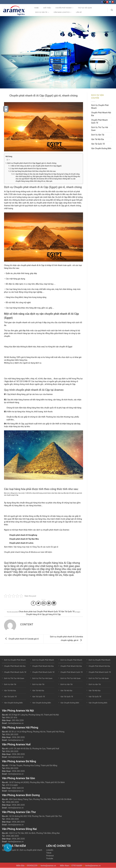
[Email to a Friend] (44, 603)
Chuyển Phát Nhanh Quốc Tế (49, 612)
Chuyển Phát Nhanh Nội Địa (101, 114)
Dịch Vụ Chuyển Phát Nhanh (100, 107)
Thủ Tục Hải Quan (85, 8)
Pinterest (50, 856)
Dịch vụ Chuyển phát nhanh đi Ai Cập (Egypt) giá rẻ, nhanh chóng (32, 163)
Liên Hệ (79, 12)
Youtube (50, 858)
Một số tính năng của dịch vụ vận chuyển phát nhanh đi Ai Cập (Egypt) (36, 166)
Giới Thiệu (47, 8)
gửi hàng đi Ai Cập (53, 614)
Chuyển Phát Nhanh (64, 8)
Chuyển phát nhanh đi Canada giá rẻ (21, 639)
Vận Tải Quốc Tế (68, 612)
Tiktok (49, 853)
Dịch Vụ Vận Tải (42, 12)
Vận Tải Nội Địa (98, 139)
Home (36, 8)
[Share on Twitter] (38, 603)
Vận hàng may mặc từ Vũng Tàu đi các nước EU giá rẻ (36, 547)
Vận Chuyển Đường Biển (101, 148)
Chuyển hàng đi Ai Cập (36, 614)
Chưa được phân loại (28, 612)
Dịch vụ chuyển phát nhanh (31, 850)
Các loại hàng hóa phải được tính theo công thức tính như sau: (34, 171)
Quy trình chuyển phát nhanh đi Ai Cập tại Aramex (29, 169)
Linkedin (50, 850)
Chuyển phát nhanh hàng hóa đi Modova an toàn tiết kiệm (28, 552)
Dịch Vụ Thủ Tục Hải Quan (100, 129)
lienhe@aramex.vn (16, 723)
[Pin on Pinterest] (49, 603)
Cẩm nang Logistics (63, 12)
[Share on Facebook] (33, 603)
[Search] (112, 10)
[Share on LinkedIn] (54, 603)
